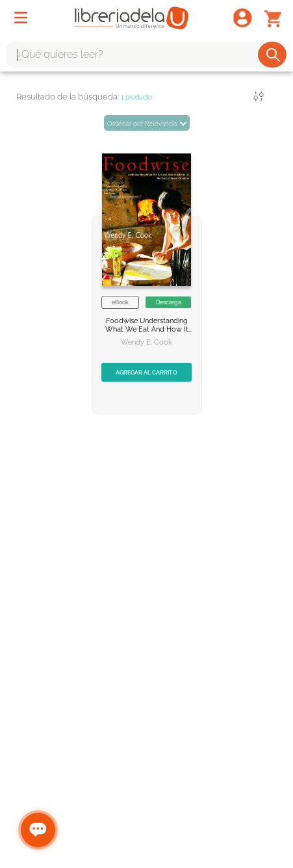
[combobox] (146, 55)
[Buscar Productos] (273, 55)
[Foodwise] (147, 272)
